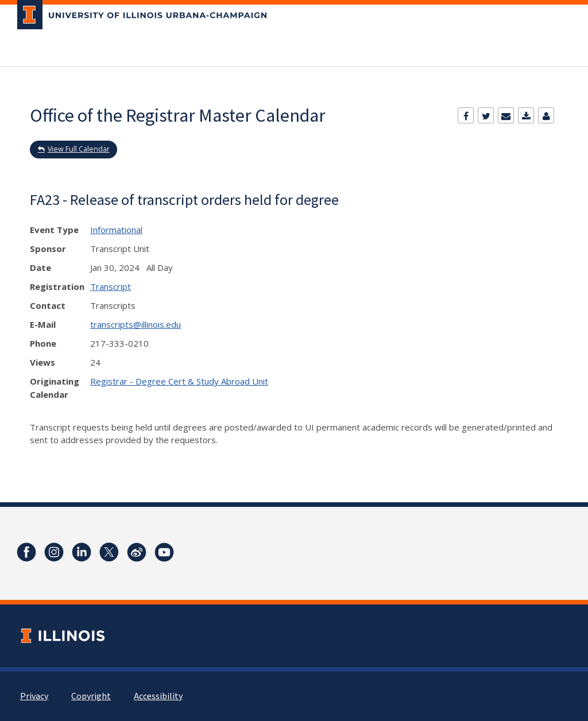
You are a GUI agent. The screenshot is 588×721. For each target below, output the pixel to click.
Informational (116, 230)
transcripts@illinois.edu (136, 324)
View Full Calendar (79, 149)
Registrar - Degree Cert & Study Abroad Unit (179, 381)
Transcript (111, 286)
